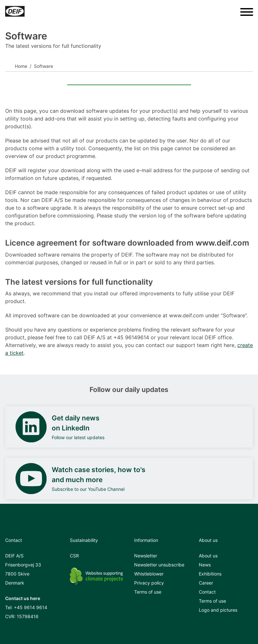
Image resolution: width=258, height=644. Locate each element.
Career (206, 583)
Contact (207, 592)
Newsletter (146, 556)
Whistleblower (149, 574)
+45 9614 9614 (31, 607)
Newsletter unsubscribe (159, 565)
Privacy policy (149, 583)
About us (208, 556)
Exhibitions (210, 574)
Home (21, 66)
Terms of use (148, 592)
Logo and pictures (218, 610)
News (205, 565)
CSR (74, 556)
